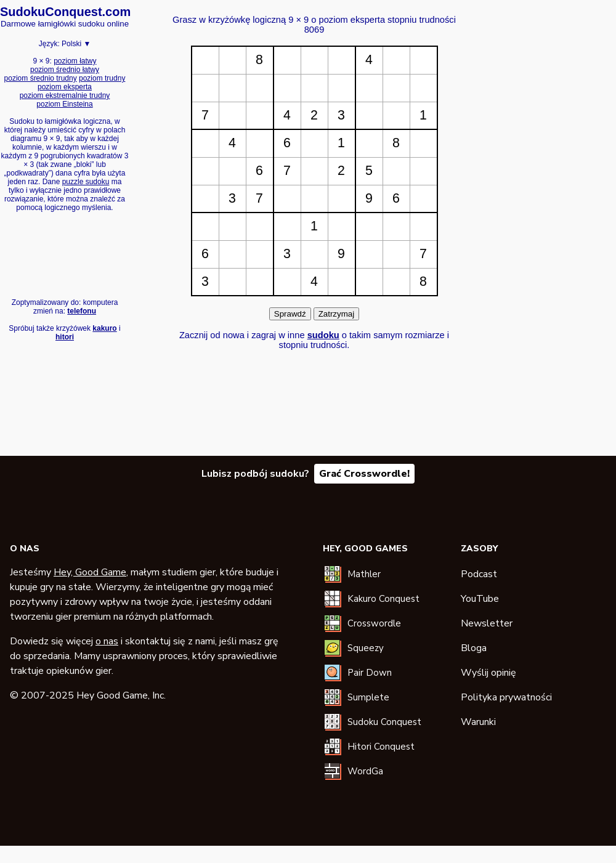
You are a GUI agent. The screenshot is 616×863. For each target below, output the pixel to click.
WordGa (365, 771)
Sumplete (368, 697)
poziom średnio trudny (41, 78)
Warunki (478, 722)
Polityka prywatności (506, 697)
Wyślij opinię (488, 673)
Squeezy (366, 648)
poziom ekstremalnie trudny (65, 95)
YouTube (480, 599)
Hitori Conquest (381, 747)
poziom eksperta (65, 87)
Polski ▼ (76, 44)
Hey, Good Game (90, 572)
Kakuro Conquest (383, 599)
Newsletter (487, 623)
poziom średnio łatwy (65, 70)
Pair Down (370, 673)
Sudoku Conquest (384, 722)
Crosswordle (374, 623)
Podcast (479, 574)
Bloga (474, 648)
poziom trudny (102, 78)
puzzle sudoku (86, 182)
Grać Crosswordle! (364, 474)
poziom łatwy (75, 61)
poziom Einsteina (64, 104)
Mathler (364, 574)
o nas (107, 641)
